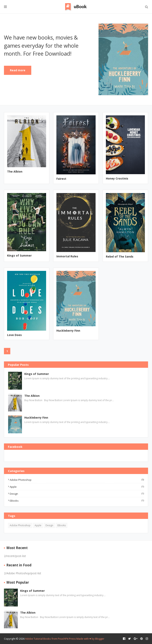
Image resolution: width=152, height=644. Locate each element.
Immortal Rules (67, 256)
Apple (77, 487)
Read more (18, 70)
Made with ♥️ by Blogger (90, 639)
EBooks (77, 501)
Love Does (14, 335)
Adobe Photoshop (77, 480)
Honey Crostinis (117, 178)
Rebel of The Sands (120, 256)
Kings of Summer (19, 255)
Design (77, 494)
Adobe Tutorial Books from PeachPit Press (50, 639)
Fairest (61, 179)
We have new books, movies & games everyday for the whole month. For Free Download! (41, 45)
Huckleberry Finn (68, 331)
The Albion (15, 171)
